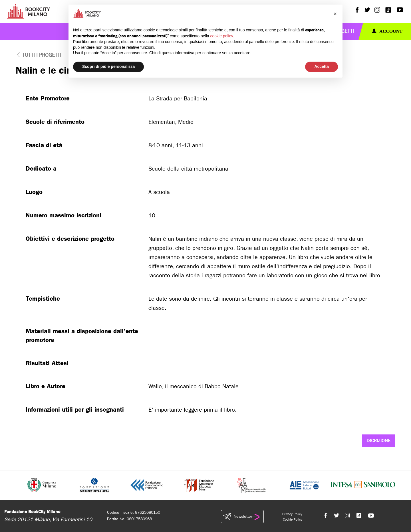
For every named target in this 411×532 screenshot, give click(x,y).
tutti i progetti (39, 55)
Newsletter (242, 517)
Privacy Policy (292, 514)
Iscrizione (379, 441)
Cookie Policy (293, 519)
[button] (335, 14)
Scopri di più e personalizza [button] (108, 66)
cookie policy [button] (222, 36)
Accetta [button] (322, 66)
